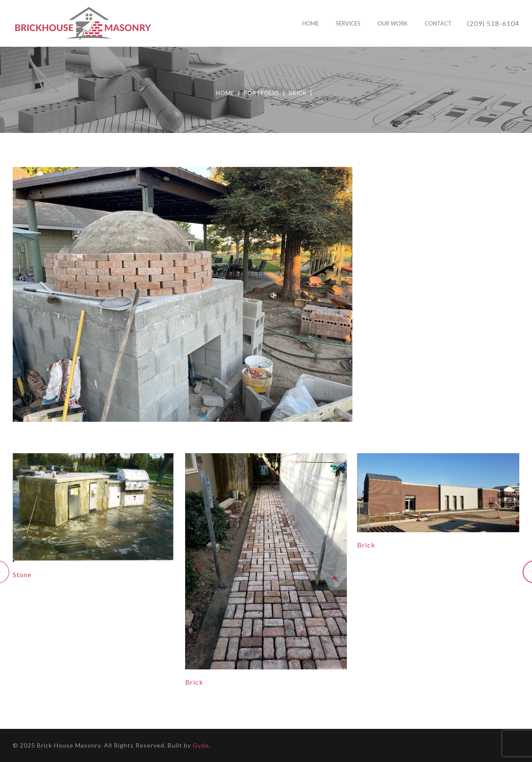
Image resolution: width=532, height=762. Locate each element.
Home (225, 93)
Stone (22, 574)
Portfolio (262, 93)
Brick (298, 93)
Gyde (201, 745)
